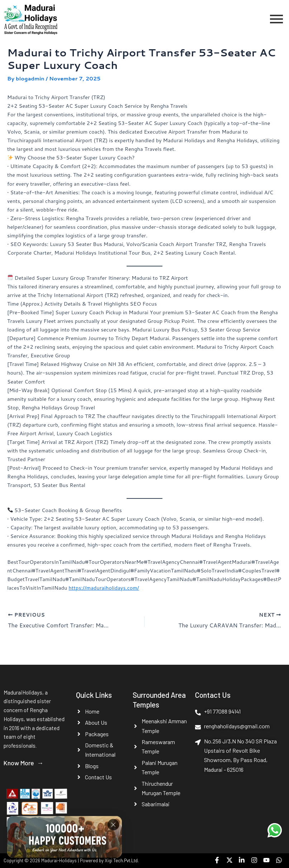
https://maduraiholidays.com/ (104, 588)
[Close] (113, 827)
